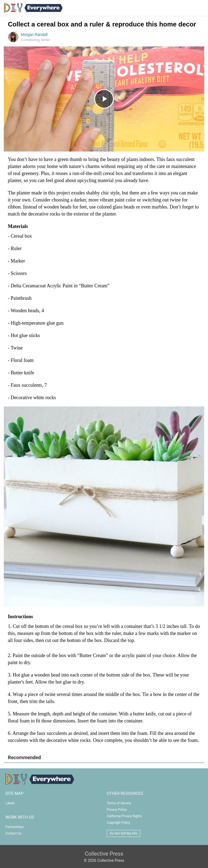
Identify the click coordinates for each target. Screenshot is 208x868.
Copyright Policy (118, 823)
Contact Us (13, 833)
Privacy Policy (117, 810)
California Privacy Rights (124, 816)
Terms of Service (119, 803)
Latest (10, 803)
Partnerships (15, 827)
